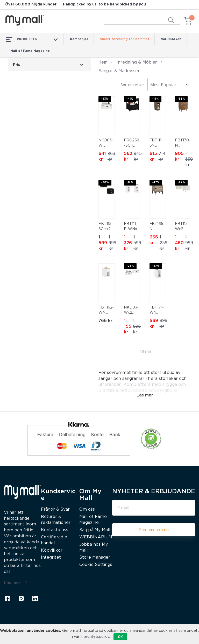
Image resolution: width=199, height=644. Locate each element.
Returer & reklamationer (56, 520)
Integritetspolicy (95, 637)
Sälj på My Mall (95, 530)
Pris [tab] (16, 65)
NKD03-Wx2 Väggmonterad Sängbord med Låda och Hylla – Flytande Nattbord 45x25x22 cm (132, 311)
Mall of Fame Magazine (30, 51)
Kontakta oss (55, 530)
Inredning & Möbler (137, 62)
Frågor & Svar (55, 509)
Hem (103, 62)
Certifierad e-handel (55, 540)
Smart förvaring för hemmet (125, 39)
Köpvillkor (52, 550)
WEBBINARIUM (96, 537)
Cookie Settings (96, 565)
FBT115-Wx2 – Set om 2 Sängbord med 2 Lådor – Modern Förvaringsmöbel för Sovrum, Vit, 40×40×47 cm (183, 227)
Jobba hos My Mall (94, 547)
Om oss (87, 509)
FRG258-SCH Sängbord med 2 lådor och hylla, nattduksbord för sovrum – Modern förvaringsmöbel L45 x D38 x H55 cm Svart (132, 143)
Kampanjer (79, 39)
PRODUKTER (32, 39)
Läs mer (16, 583)
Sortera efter (132, 85)
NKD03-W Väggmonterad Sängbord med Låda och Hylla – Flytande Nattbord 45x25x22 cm (106, 143)
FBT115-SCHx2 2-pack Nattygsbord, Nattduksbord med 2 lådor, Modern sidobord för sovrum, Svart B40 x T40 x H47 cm (107, 227)
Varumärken (171, 39)
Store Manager (95, 557)
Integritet (51, 557)
